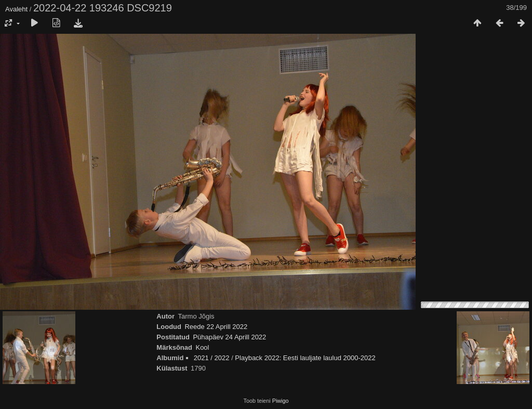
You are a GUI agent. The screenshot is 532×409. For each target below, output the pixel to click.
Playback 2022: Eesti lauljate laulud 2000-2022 (305, 358)
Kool (202, 347)
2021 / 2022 (212, 358)
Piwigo (281, 401)
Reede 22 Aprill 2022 (216, 327)
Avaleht (16, 9)
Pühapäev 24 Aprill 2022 (229, 337)
